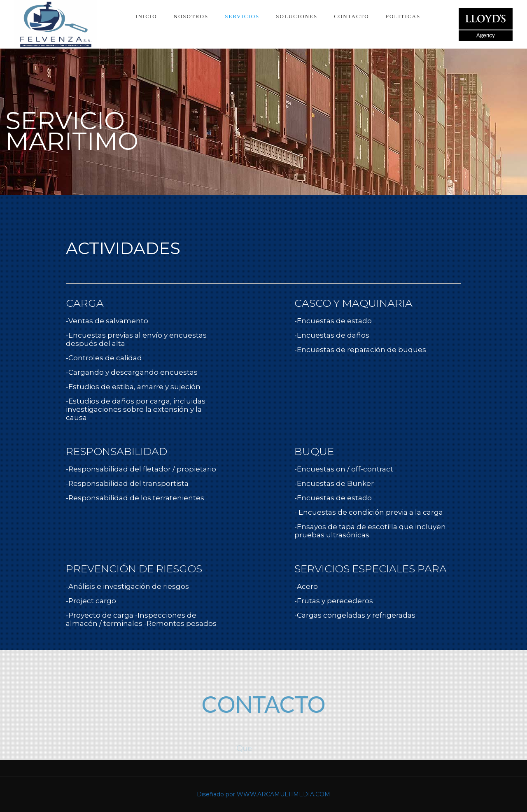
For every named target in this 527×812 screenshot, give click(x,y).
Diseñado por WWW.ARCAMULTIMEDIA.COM (263, 794)
